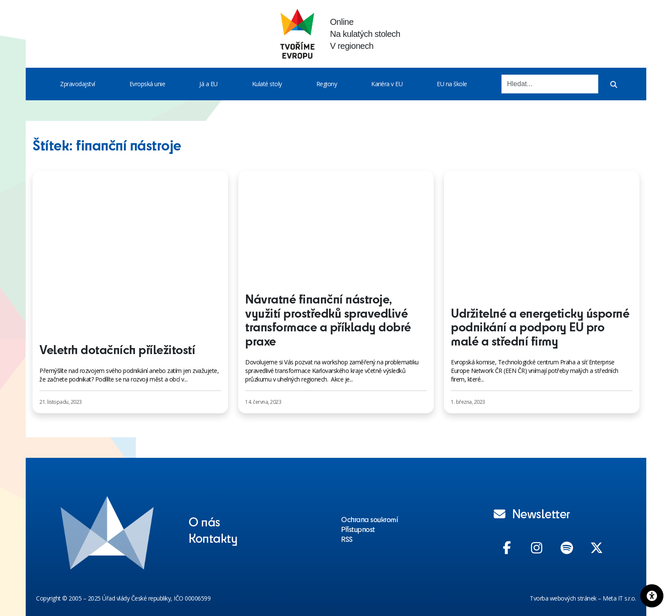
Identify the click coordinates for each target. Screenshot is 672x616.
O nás (204, 521)
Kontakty (213, 538)
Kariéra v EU (387, 84)
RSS (347, 539)
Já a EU (208, 84)
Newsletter (532, 513)
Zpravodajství (78, 84)
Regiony (327, 84)
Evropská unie (147, 84)
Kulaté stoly (267, 84)
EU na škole (452, 84)
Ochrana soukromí (369, 519)
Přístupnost (358, 529)
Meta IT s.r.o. (619, 598)
